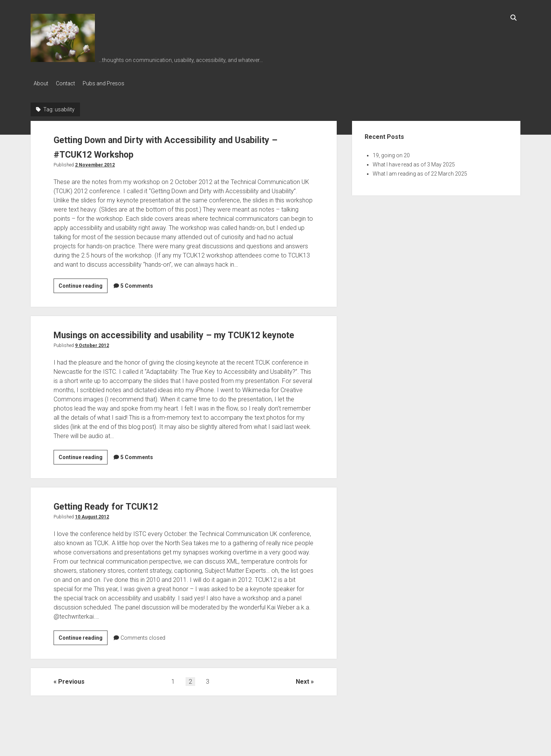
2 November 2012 (95, 163)
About (41, 83)
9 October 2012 (92, 358)
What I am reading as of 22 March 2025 (420, 171)
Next (302, 694)
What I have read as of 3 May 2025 (414, 162)
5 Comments (137, 283)
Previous (71, 694)
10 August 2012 (92, 529)
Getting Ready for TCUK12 (117, 518)
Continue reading (83, 285)
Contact (69, 83)
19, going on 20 (391, 153)
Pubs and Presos (111, 83)
